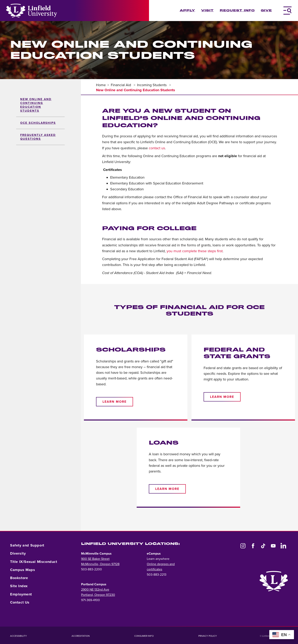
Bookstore (19, 578)
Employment (21, 594)
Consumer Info (144, 636)
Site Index (19, 586)
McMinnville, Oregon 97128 (100, 564)
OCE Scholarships (38, 123)
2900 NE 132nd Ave (95, 590)
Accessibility (18, 636)
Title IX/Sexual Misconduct (34, 562)
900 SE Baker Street (95, 559)
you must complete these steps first (195, 251)
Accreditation (81, 636)
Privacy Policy (208, 636)
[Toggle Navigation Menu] (287, 11)
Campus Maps (23, 570)
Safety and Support (27, 545)
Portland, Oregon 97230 (98, 595)
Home (101, 85)
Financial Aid (121, 85)
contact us (157, 148)
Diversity (18, 553)
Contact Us (20, 602)
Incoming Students (152, 85)
